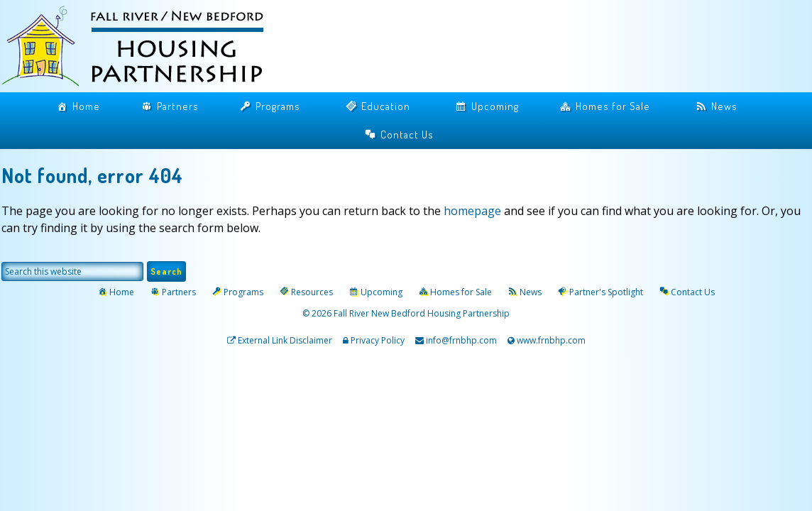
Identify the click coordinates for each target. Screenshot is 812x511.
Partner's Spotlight (606, 292)
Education (386, 106)
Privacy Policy (378, 340)
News (724, 106)
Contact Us (407, 134)
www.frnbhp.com (550, 340)
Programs (278, 106)
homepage (472, 211)
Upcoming (495, 106)
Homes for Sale (613, 106)
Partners (178, 106)
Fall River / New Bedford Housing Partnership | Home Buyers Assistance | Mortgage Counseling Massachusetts (143, 48)
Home (86, 106)
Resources (312, 292)
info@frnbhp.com (461, 340)
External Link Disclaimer (285, 340)
